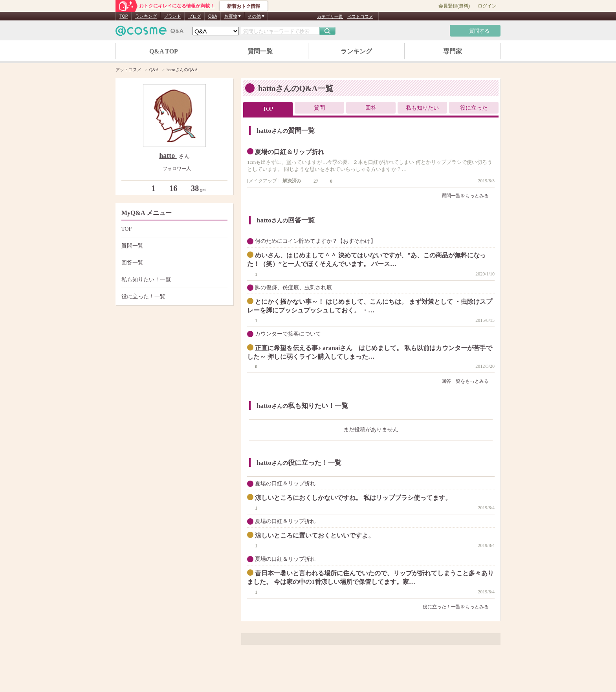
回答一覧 (173, 263)
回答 (371, 108)
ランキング (146, 16)
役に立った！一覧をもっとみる (459, 607)
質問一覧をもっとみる (468, 196)
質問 (319, 108)
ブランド (172, 16)
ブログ (195, 16)
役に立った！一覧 (173, 296)
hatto (168, 156)
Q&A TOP (164, 51)
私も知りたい (422, 108)
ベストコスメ (360, 17)
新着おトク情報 (244, 6)
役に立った (474, 108)
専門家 (453, 51)
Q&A (213, 16)
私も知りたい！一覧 (173, 280)
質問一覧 (260, 51)
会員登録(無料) (454, 6)
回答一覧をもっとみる (468, 381)
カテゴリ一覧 (330, 17)
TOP (124, 16)
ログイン (487, 6)
